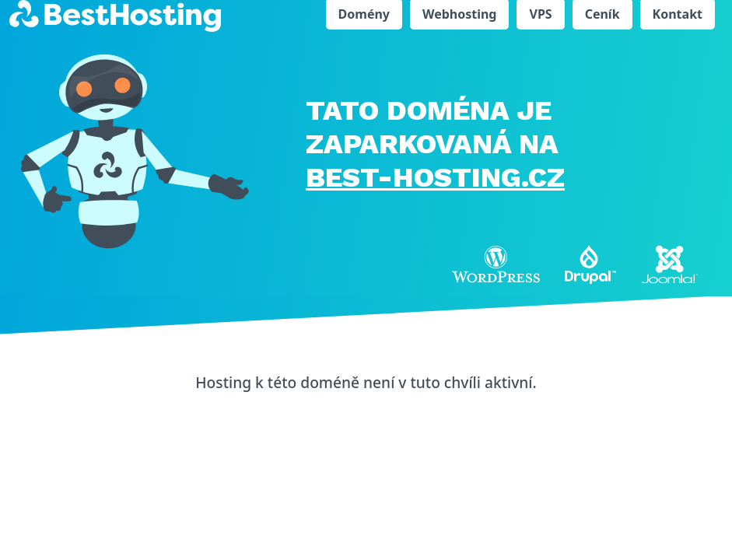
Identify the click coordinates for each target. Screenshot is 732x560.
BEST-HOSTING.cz (435, 177)
